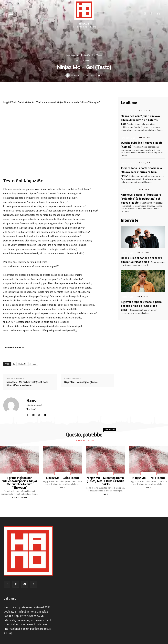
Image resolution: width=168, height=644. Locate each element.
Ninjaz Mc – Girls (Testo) (62, 478)
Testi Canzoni (72, 55)
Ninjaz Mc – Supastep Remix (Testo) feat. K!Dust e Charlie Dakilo (105, 481)
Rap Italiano (127, 135)
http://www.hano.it (34, 405)
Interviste (127, 241)
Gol (14, 364)
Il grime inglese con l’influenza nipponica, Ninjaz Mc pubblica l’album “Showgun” (20, 481)
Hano (76, 75)
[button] (158, 14)
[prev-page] (80, 501)
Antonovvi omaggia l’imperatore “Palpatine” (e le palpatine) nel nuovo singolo (142, 191)
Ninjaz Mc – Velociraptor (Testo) (81, 382)
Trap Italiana (20, 474)
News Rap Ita (127, 111)
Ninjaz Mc (22, 364)
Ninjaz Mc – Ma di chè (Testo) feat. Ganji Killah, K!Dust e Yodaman (27, 384)
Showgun (33, 364)
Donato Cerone (20, 493)
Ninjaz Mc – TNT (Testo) (148, 478)
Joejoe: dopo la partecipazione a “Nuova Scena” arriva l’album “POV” (139, 166)
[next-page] (87, 501)
